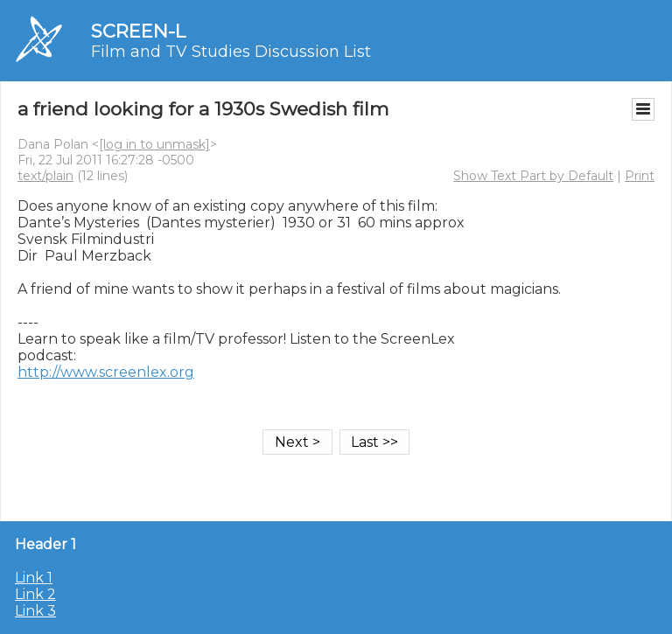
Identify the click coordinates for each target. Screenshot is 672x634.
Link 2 (35, 594)
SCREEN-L (138, 31)
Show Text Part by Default (533, 176)
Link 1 (34, 578)
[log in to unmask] (154, 144)
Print (640, 176)
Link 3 (35, 611)
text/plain (45, 176)
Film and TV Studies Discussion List (231, 52)
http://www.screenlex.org (106, 372)
